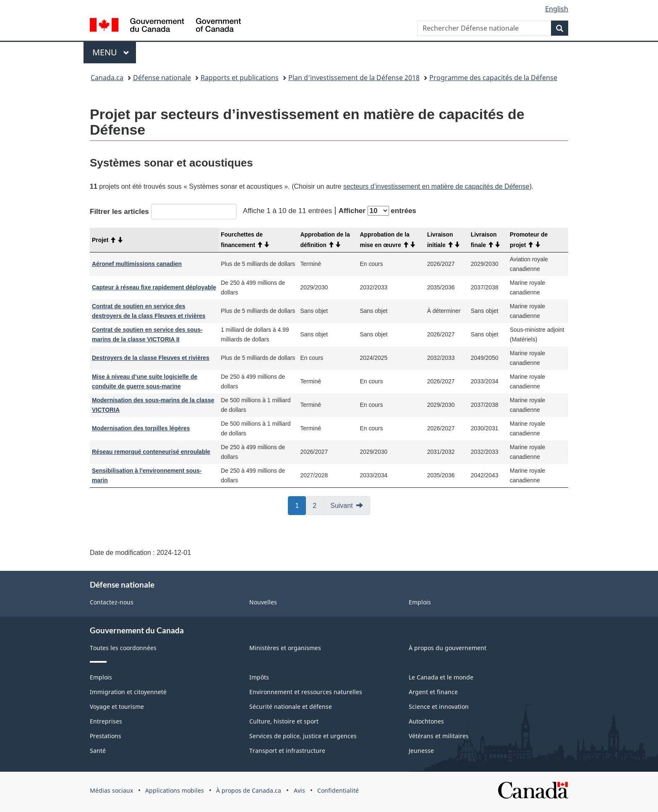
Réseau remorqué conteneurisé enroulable (151, 452)
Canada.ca (107, 78)
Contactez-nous (112, 602)
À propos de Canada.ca (249, 790)
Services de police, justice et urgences (303, 736)
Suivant (341, 506)
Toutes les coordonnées (123, 648)
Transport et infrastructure (287, 751)
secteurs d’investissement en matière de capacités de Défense (436, 186)
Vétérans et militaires (439, 736)
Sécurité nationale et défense (291, 707)
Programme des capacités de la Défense (493, 78)
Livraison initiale (444, 240)
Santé (98, 751)
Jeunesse (421, 751)
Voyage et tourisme (117, 707)
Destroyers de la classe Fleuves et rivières (151, 358)
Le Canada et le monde (441, 677)
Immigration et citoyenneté (128, 692)
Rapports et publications (240, 78)
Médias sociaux (111, 790)
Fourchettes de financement (245, 240)
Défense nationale (162, 78)
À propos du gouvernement (448, 648)
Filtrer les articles (163, 212)
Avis (299, 790)
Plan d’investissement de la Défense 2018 (354, 78)
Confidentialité (338, 790)
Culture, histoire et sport (284, 721)
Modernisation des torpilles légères (141, 428)
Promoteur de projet (529, 240)
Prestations (106, 736)
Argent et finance (433, 692)
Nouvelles (263, 602)
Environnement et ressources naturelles (306, 692)
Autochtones (426, 721)
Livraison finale (486, 240)
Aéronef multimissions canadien (137, 264)
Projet (107, 240)
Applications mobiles (175, 790)
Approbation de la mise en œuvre (388, 240)
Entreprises (106, 721)
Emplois (420, 602)
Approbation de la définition (325, 240)
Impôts (259, 677)
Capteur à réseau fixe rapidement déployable (154, 287)
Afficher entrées (377, 211)
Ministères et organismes (285, 648)
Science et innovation (439, 707)
